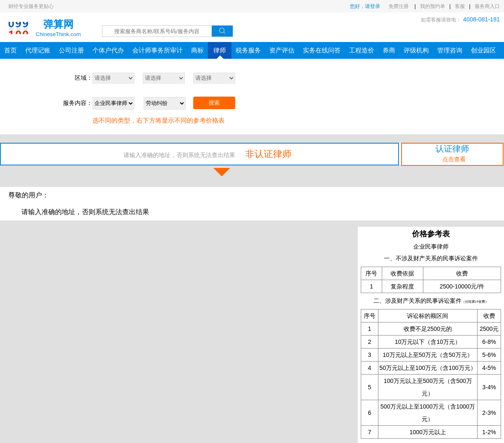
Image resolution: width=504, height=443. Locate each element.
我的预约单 (433, 6)
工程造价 (362, 50)
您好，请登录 (365, 6)
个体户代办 (108, 50)
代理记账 (38, 50)
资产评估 (282, 50)
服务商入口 (487, 6)
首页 (10, 50)
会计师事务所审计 (157, 50)
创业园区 (483, 50)
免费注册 (399, 6)
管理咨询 (450, 50)
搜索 (214, 103)
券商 (389, 50)
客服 (460, 6)
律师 (220, 53)
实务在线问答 (322, 50)
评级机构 (416, 50)
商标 (197, 50)
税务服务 (248, 50)
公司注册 (71, 50)
